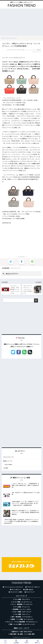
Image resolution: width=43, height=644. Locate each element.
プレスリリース (16, 268)
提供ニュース (8, 461)
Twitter (13, 355)
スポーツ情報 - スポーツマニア (22, 612)
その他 (5, 468)
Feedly (24, 355)
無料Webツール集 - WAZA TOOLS (22, 632)
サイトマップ (30, 592)
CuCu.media (8, 465)
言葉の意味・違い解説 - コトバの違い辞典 (22, 634)
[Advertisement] (21, 22)
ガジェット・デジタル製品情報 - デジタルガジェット (22, 622)
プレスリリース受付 (16, 592)
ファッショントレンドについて (14, 587)
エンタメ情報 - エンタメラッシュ (22, 602)
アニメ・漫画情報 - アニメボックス (22, 604)
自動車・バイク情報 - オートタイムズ (22, 619)
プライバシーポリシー (34, 587)
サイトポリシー (16, 590)
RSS (30, 355)
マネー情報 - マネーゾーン (22, 614)
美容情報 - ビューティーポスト (22, 609)
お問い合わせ (29, 590)
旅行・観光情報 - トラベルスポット (22, 617)
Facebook (19, 355)
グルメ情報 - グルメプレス (22, 599)
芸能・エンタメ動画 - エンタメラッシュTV (22, 624)
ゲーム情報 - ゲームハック (22, 607)
